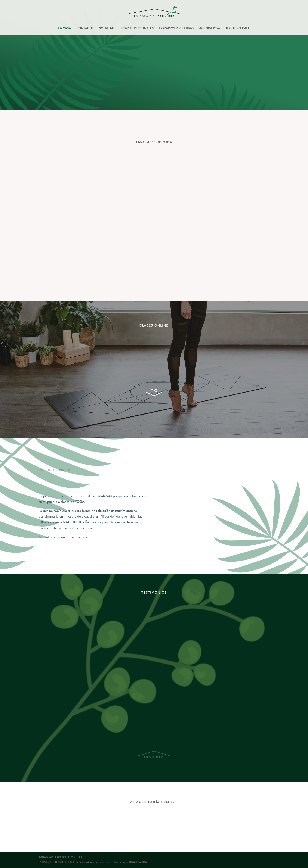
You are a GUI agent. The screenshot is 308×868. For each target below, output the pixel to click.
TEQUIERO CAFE (238, 29)
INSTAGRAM (46, 857)
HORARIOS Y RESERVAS (176, 29)
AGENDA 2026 (210, 29)
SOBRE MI (106, 29)
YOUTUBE (77, 857)
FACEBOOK (62, 857)
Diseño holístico (138, 862)
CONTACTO (85, 29)
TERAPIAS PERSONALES (136, 29)
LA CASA (64, 29)
